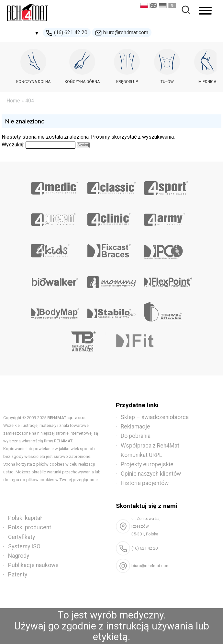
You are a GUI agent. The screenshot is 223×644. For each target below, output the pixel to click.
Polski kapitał (25, 518)
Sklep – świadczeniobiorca (155, 417)
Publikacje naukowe (33, 565)
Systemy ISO (24, 546)
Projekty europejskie (147, 464)
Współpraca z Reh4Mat (150, 446)
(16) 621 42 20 (67, 33)
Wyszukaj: (13, 145)
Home (13, 101)
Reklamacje (135, 427)
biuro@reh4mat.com (122, 33)
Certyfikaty (22, 537)
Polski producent (30, 527)
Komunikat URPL (141, 455)
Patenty (18, 575)
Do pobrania (136, 436)
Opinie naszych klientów (151, 474)
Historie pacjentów (145, 483)
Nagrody (19, 556)
